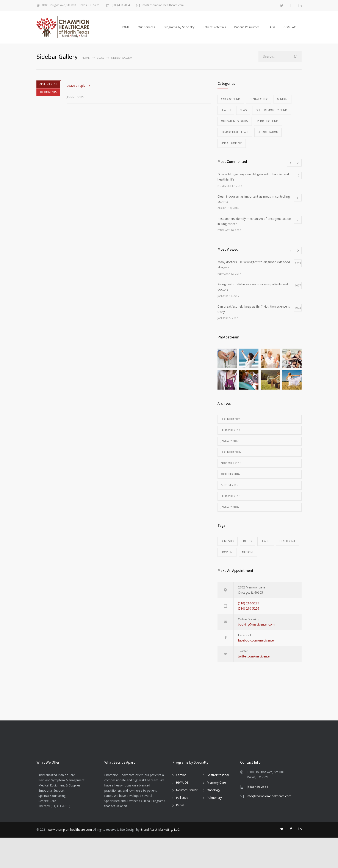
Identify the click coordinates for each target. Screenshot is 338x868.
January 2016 (230, 512)
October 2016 (230, 479)
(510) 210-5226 (249, 613)
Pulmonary (214, 828)
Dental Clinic (259, 104)
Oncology (213, 820)
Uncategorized (232, 148)
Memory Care (216, 813)
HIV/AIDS (182, 813)
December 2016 (231, 457)
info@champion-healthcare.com (163, 5)
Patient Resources (247, 29)
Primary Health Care (235, 137)
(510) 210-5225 (249, 608)
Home (86, 62)
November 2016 (231, 468)
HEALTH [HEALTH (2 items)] (266, 546)
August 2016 (229, 490)
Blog (100, 62)
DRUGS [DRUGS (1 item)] (247, 546)
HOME (125, 29)
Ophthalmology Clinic (272, 115)
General (282, 104)
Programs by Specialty (179, 29)
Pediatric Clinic (268, 126)
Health (226, 115)
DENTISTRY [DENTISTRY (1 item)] (228, 546)
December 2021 (231, 424)
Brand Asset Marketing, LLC (160, 860)
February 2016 (231, 501)
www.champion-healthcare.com (70, 860)
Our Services (146, 29)
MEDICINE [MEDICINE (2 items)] (248, 557)
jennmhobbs (75, 102)
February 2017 (231, 435)
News (243, 115)
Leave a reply (76, 90)
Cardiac (181, 805)
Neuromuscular (187, 820)
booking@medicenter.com (256, 629)
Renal (180, 836)
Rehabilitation (268, 137)
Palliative (182, 828)
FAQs (271, 29)
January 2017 (230, 446)
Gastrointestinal (218, 805)
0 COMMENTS (48, 97)
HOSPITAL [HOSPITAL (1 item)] (227, 557)
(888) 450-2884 (121, 5)
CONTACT (291, 29)
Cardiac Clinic (231, 104)
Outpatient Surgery (235, 126)
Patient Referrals (214, 29)
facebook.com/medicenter (256, 645)
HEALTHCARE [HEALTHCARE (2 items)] (288, 546)
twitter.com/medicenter (254, 661)
